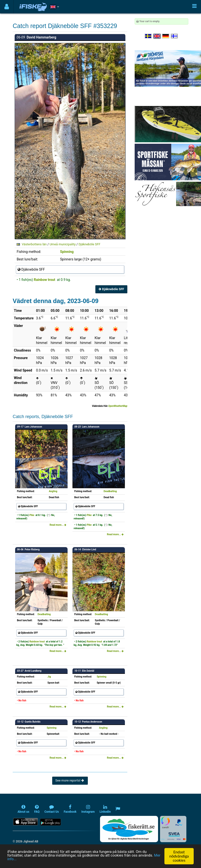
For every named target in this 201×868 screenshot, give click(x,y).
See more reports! (70, 780)
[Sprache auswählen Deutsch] (166, 36)
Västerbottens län (34, 244)
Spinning (67, 252)
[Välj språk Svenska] (149, 36)
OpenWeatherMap (118, 406)
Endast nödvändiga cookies (179, 856)
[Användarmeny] (7, 7)
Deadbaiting (110, 491)
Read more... (58, 525)
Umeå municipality (63, 244)
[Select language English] (157, 36)
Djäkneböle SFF (89, 244)
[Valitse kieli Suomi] (175, 36)
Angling (53, 491)
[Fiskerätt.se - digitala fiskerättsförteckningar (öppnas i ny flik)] (129, 829)
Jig (49, 677)
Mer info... (34, 860)
